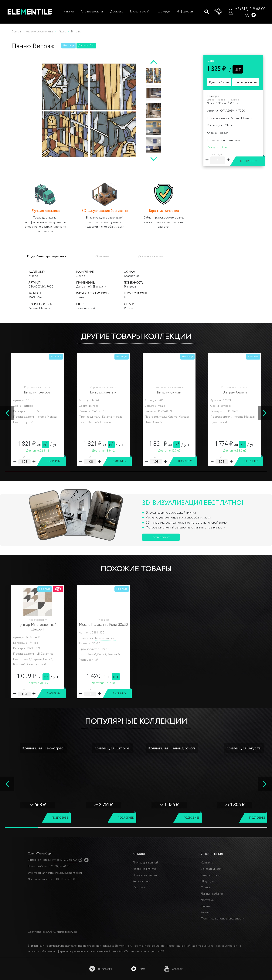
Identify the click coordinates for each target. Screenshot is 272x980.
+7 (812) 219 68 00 (250, 9)
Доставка (117, 12)
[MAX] (138, 969)
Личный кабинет (212, 894)
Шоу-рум (164, 12)
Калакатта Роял (105, 638)
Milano (228, 125)
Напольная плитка (145, 875)
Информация (185, 12)
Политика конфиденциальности (223, 919)
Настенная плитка (144, 869)
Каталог (68, 12)
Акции (205, 912)
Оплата (206, 906)
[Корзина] (218, 12)
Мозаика (139, 888)
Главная (16, 32)
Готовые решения (92, 12)
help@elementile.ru (69, 873)
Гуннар (34, 643)
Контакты (207, 863)
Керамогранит (142, 881)
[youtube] (174, 969)
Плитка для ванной (145, 863)
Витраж (28, 406)
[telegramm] (100, 969)
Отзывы (206, 888)
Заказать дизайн (140, 12)
